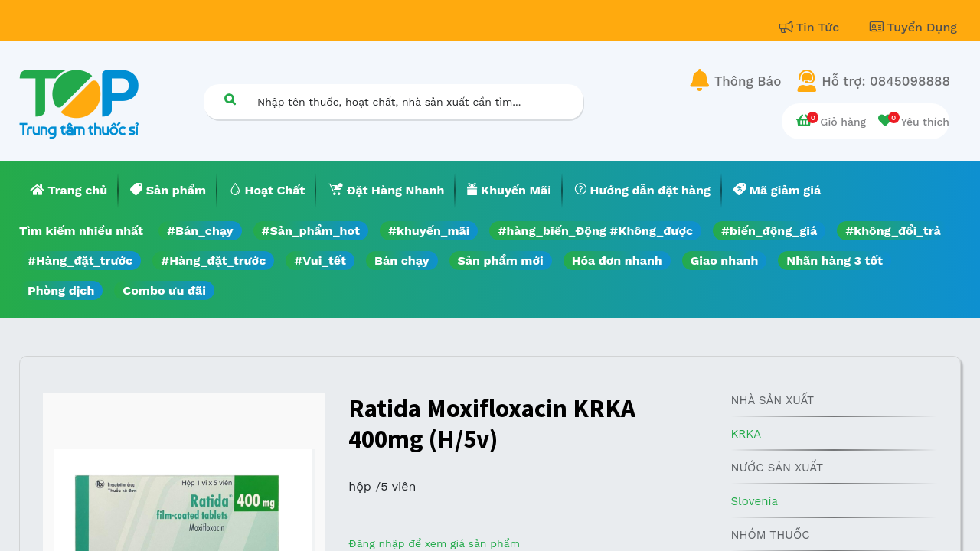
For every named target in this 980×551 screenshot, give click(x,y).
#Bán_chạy (200, 231)
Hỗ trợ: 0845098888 (886, 81)
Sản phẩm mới (501, 261)
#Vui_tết (320, 261)
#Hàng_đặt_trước (80, 261)
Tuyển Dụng (913, 27)
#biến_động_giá (769, 231)
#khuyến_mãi (429, 231)
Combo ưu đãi (164, 290)
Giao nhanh (725, 261)
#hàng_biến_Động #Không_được (595, 231)
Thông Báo (748, 81)
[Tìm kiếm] (230, 99)
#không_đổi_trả (893, 231)
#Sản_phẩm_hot (311, 231)
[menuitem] (69, 191)
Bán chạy (402, 261)
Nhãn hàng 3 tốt (835, 261)
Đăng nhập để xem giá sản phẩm (434, 543)
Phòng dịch (61, 290)
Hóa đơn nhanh (617, 261)
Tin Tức (812, 27)
